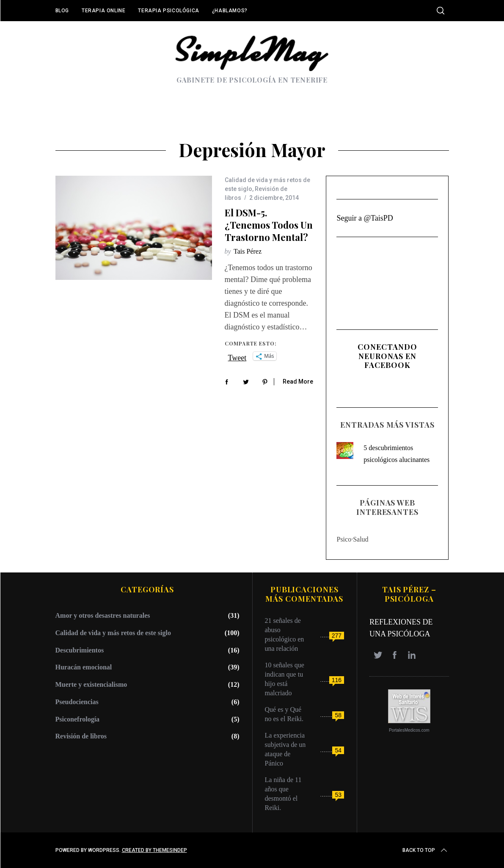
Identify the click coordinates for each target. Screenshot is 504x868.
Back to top (426, 850)
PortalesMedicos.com (409, 730)
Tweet (237, 357)
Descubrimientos (80, 650)
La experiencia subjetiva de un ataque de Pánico (285, 749)
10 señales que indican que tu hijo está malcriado (285, 679)
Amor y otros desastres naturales (103, 615)
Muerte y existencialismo (91, 684)
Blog (62, 11)
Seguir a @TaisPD (365, 218)
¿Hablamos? (230, 11)
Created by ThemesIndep (154, 850)
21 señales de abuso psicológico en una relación (285, 634)
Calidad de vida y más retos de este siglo (113, 633)
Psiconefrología (78, 719)
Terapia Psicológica (168, 11)
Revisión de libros (81, 736)
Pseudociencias (77, 702)
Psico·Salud (352, 539)
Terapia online (103, 11)
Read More (298, 381)
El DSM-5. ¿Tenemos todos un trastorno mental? (269, 225)
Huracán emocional (84, 667)
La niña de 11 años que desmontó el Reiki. (283, 794)
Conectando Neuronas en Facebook (387, 356)
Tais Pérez (248, 251)
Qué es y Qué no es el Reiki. (284, 714)
